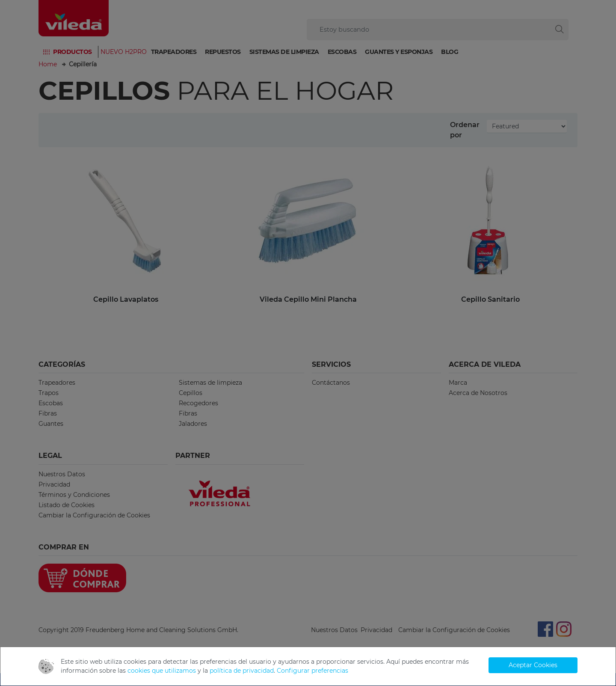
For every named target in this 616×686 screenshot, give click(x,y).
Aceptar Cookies (533, 665)
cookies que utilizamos (162, 671)
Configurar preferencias (312, 671)
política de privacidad (242, 671)
